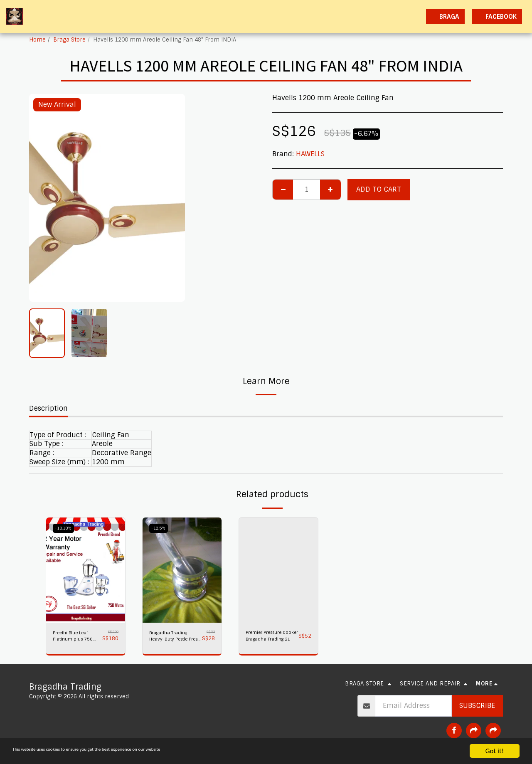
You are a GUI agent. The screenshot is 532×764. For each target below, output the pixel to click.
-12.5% (160, 528)
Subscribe (477, 709)
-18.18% (65, 528)
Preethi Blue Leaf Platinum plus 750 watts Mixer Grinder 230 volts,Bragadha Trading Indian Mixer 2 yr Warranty (76, 638)
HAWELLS (310, 154)
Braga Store (69, 40)
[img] (86, 570)
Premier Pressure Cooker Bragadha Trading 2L (270, 638)
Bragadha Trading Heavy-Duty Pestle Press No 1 (174, 638)
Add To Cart (379, 189)
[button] (346, 17)
